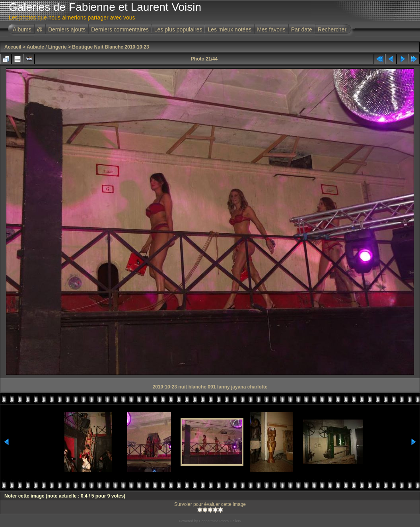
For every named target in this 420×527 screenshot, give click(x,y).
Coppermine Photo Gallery (220, 521)
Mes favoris (271, 29)
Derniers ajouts (67, 29)
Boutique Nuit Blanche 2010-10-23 (110, 47)
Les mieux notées (229, 29)
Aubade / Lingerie (47, 47)
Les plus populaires (178, 29)
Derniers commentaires (120, 29)
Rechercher (332, 29)
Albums (22, 29)
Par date (302, 29)
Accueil (13, 47)
